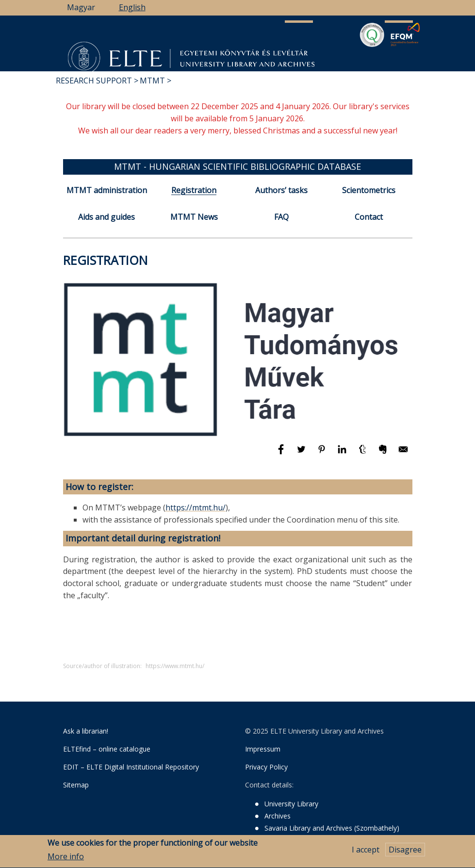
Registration (194, 190)
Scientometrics (369, 190)
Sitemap (76, 785)
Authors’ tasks (281, 190)
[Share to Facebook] (282, 454)
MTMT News (194, 217)
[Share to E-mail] (403, 454)
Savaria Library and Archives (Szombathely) (332, 828)
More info (66, 860)
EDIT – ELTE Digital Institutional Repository (131, 767)
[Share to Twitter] (302, 454)
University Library (291, 804)
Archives (278, 816)
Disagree (405, 852)
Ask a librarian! (86, 731)
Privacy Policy (266, 767)
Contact (369, 217)
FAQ (281, 217)
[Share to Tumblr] (363, 454)
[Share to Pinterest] (323, 454)
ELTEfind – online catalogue (107, 749)
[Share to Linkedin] (343, 454)
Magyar (81, 7)
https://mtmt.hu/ (196, 508)
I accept (366, 852)
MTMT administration (107, 190)
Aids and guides (106, 217)
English (132, 7)
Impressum (263, 749)
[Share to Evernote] (384, 454)
